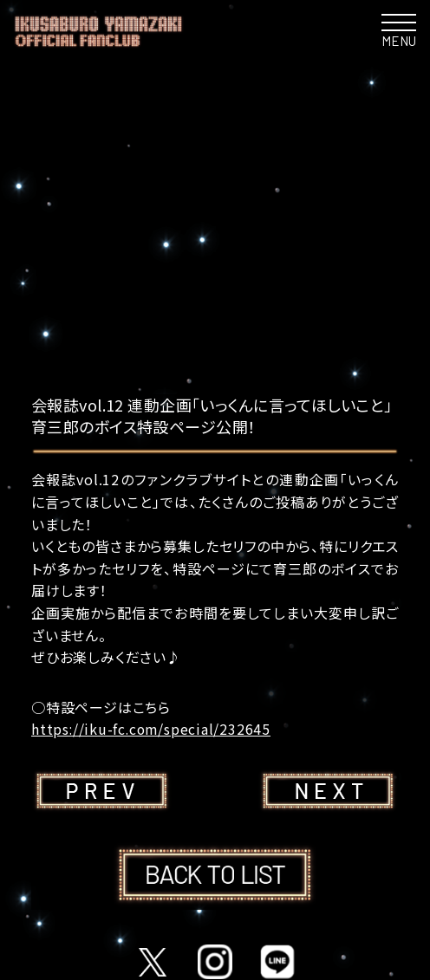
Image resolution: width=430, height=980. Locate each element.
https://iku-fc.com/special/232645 (153, 729)
